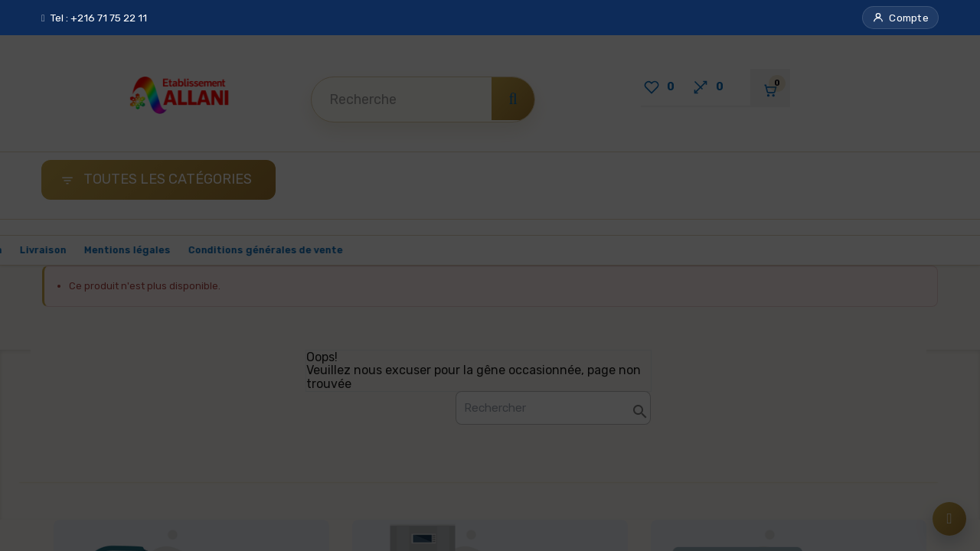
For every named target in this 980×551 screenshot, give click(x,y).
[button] (900, 18)
